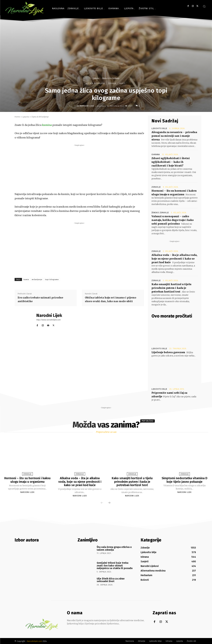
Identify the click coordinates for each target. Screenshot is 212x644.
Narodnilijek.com (35, 641)
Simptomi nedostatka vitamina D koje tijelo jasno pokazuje (185, 480)
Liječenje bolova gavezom (168, 352)
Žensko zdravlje (160, 213)
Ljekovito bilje (159, 128)
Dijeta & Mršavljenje (111, 78)
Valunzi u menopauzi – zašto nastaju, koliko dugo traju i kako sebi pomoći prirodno (173, 220)
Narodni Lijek (87, 106)
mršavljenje (37, 280)
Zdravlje (112, 83)
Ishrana (156, 155)
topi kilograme (52, 280)
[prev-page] (102, 503)
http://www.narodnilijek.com (48, 320)
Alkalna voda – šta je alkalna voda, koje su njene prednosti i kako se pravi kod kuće (174, 259)
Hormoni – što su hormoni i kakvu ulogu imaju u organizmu (27, 480)
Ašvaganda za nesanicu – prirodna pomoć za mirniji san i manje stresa (174, 136)
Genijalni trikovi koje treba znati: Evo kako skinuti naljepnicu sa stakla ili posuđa (115, 565)
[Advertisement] (79, 168)
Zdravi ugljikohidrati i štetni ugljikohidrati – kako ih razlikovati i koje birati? (171, 162)
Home (17, 117)
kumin (26, 280)
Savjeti (122, 83)
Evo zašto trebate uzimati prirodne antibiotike (40, 299)
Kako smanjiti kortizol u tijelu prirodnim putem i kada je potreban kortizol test (171, 288)
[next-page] (109, 503)
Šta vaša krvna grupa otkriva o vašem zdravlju (114, 548)
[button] (204, 6)
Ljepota (96, 78)
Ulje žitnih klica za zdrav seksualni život (111, 580)
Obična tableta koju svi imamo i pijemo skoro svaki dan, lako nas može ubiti (111, 299)
